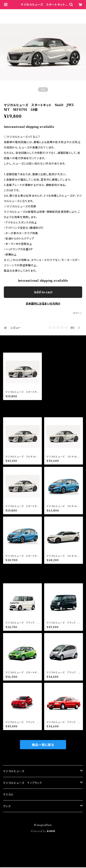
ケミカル (8, 795)
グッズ (7, 806)
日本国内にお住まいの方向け (43, 304)
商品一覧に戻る (43, 745)
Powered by (43, 831)
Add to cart (43, 292)
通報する (77, 313)
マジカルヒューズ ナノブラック (22, 783)
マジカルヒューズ (14, 771)
